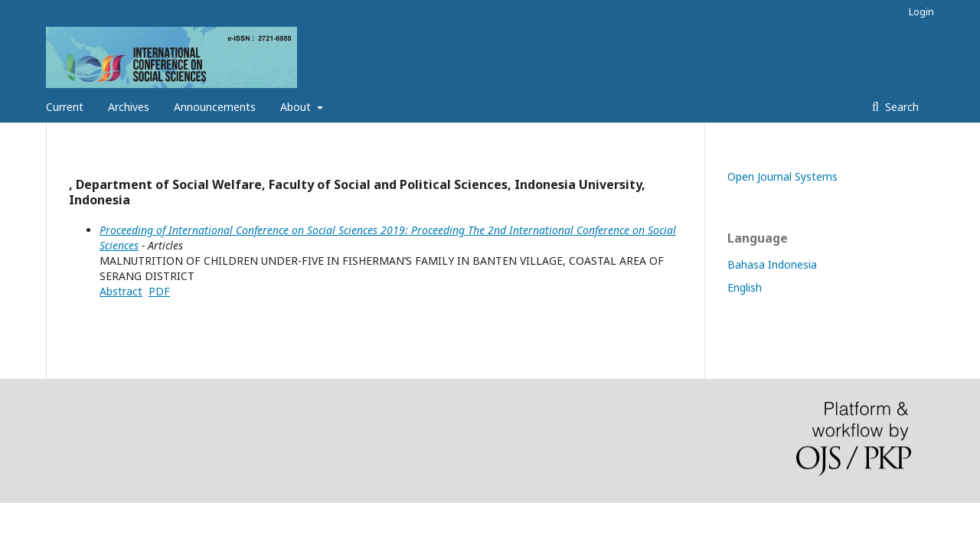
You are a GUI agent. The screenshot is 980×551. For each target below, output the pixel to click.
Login (921, 11)
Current (65, 107)
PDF (159, 291)
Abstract (121, 291)
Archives (129, 107)
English (745, 287)
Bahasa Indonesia (772, 264)
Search (900, 107)
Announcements (215, 107)
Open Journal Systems (782, 176)
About (297, 107)
